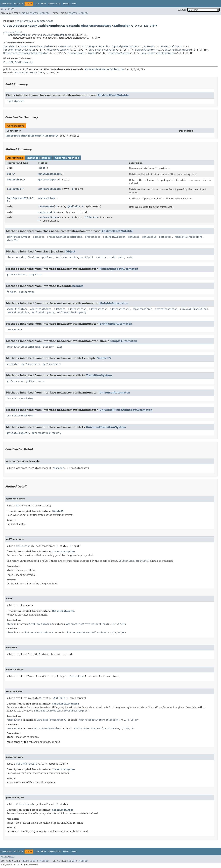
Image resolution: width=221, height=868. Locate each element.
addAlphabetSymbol (18, 237)
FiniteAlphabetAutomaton (19, 50)
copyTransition (142, 309)
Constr (34, 13)
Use (37, 4)
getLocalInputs (48, 180)
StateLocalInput (171, 46)
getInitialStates (50, 174)
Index (66, 4)
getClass (47, 257)
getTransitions (48, 189)
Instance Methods (39, 158)
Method (44, 13)
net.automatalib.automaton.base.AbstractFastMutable (40, 35)
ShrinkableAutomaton (102, 50)
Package (18, 4)
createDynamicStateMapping (65, 237)
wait (113, 257)
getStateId (149, 237)
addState (39, 237)
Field (25, 13)
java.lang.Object (13, 32)
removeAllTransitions (189, 237)
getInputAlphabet (114, 237)
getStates (165, 237)
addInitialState (17, 309)
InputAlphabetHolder (125, 46)
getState (134, 237)
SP (119, 624)
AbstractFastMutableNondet (24, 136)
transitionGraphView (20, 398)
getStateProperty (18, 433)
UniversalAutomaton (177, 50)
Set (9, 174)
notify (74, 257)
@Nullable (74, 206)
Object (71, 252)
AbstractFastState (96, 26)
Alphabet (48, 136)
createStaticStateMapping (23, 347)
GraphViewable (77, 53)
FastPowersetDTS (17, 198)
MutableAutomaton (58, 50)
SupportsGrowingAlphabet (36, 46)
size (60, 347)
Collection (122, 26)
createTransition (166, 309)
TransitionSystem (118, 53)
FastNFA (8, 62)
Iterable (9, 46)
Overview (6, 4)
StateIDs (149, 46)
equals (21, 257)
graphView (35, 275)
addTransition (77, 309)
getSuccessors (31, 364)
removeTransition (18, 312)
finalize (33, 257)
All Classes (8, 9)
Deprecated (55, 4)
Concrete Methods (67, 158)
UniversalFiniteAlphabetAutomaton (26, 53)
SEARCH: (182, 10)
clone (10, 257)
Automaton (64, 46)
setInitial (45, 212)
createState (93, 237)
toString (102, 257)
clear (42, 168)
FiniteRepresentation (96, 46)
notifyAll (87, 257)
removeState (46, 206)
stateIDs (12, 240)
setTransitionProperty (71, 312)
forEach (11, 292)
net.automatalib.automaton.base (34, 21)
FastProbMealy (24, 62)
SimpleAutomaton (146, 50)
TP (124, 624)
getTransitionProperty (46, 433)
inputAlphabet (16, 101)
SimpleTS (93, 53)
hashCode (61, 257)
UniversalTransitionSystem (158, 53)
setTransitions (48, 217)
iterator (48, 347)
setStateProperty (43, 312)
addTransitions (120, 309)
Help (74, 4)
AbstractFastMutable (28, 73)
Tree (43, 4)
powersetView (47, 198)
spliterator (27, 292)
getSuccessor (15, 381)
